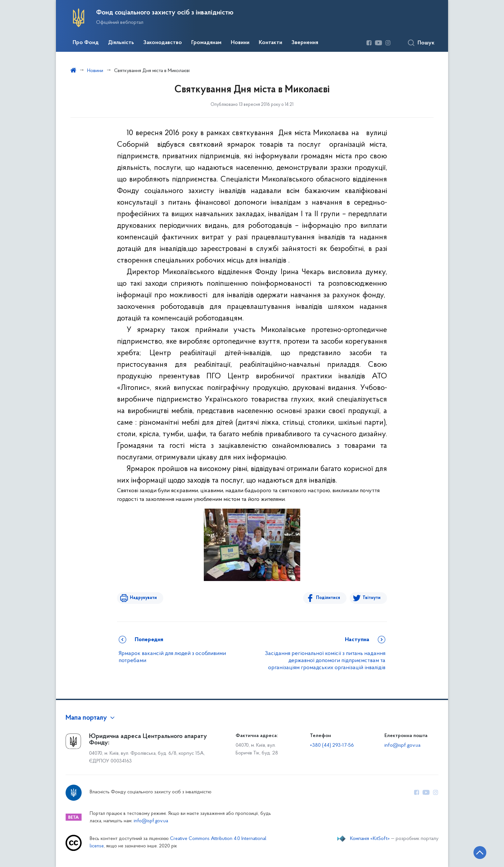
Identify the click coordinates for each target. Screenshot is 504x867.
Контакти (270, 43)
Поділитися (328, 598)
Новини (240, 43)
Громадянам (206, 43)
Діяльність (121, 43)
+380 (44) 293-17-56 (332, 745)
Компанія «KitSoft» (370, 839)
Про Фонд (86, 43)
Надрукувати (143, 598)
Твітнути (372, 598)
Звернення (305, 43)
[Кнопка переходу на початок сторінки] (480, 853)
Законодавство (163, 43)
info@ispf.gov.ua (402, 745)
